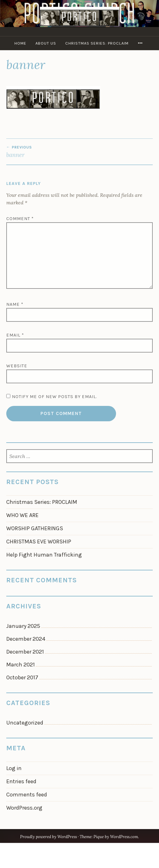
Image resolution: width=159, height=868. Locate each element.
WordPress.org (24, 808)
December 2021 (25, 652)
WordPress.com (124, 837)
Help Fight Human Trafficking (44, 555)
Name (15, 304)
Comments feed (27, 795)
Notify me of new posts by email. (54, 397)
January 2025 (23, 626)
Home (20, 43)
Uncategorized (25, 723)
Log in (14, 768)
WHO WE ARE (22, 515)
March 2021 (21, 665)
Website (17, 366)
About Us (46, 43)
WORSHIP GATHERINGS (35, 528)
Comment (20, 219)
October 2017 (22, 677)
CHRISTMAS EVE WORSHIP (39, 542)
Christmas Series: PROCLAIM (97, 43)
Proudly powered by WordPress (48, 837)
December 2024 (26, 639)
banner (79, 152)
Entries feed (21, 781)
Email (15, 335)
